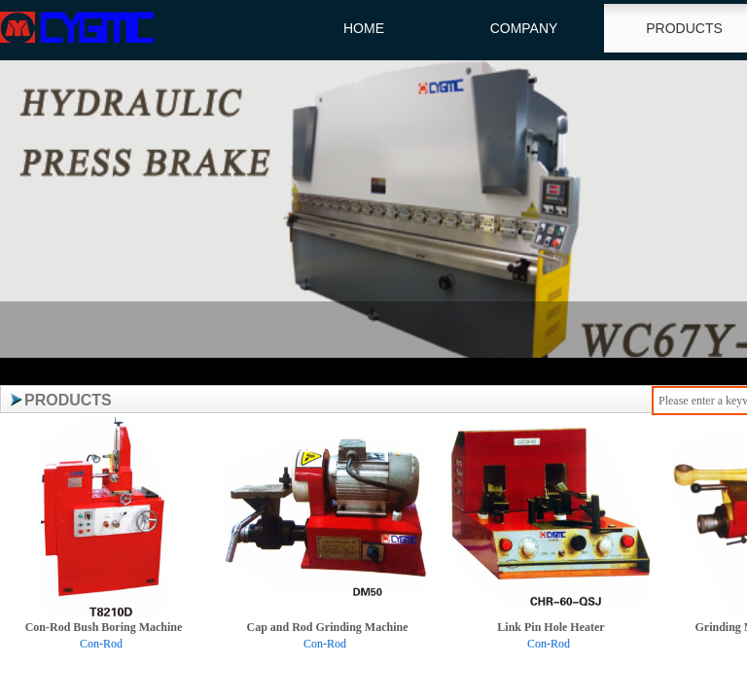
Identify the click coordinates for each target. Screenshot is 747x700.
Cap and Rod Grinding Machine (327, 627)
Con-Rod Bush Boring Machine (104, 627)
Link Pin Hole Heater (551, 627)
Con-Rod (101, 644)
